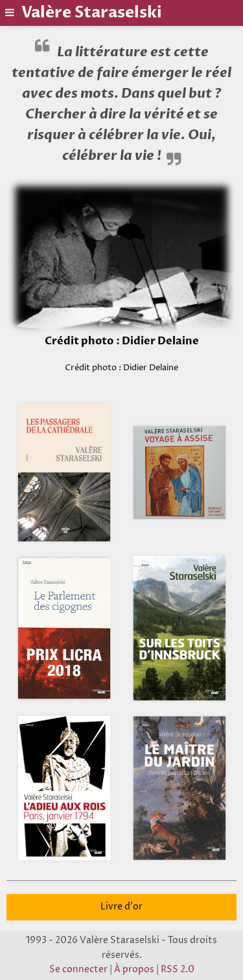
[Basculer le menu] (11, 13)
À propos (134, 970)
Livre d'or (121, 907)
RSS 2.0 (178, 970)
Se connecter (78, 970)
